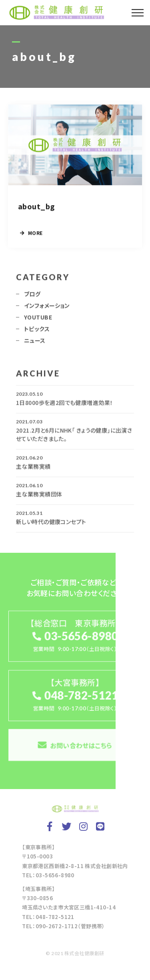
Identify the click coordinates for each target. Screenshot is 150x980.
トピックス (37, 331)
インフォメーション (47, 307)
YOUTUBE (38, 319)
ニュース (35, 342)
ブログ (32, 296)
